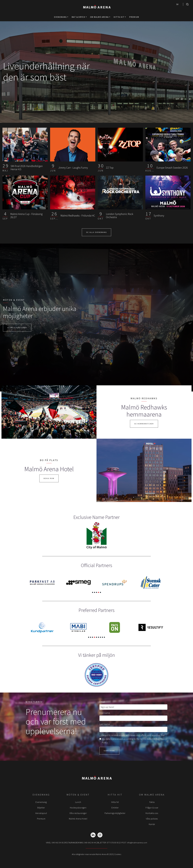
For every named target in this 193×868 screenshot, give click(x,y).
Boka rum (49, 478)
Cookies (118, 854)
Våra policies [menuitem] (152, 819)
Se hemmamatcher (144, 424)
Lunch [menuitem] (78, 802)
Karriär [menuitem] (152, 824)
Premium (134, 17)
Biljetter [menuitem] (41, 808)
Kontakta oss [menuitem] (152, 813)
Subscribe (109, 751)
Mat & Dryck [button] (78, 17)
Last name (105, 724)
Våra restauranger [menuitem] (78, 813)
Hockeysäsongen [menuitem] (78, 808)
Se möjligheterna (17, 328)
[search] (187, 4)
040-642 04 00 (58, 843)
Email (102, 702)
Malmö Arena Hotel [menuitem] (78, 819)
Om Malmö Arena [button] (99, 17)
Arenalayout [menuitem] (41, 813)
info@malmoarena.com (137, 843)
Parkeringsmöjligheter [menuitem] (115, 813)
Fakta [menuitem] (152, 802)
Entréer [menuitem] (115, 808)
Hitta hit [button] (119, 17)
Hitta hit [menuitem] (115, 802)
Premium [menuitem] (41, 819)
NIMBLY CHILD (181, 10)
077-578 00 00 (113, 843)
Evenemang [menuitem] (41, 802)
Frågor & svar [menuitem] (152, 808)
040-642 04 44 (90, 843)
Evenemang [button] (60, 17)
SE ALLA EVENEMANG (96, 232)
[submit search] (187, 4)
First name (105, 713)
